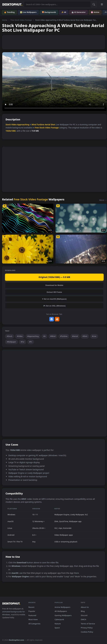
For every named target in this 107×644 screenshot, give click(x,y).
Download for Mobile (54, 285)
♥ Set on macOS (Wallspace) (54, 299)
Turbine (41, 125)
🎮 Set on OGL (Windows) (54, 306)
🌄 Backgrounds (49, 12)
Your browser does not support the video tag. (54, 82)
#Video (20, 336)
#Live (94, 336)
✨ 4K (64, 12)
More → (103, 200)
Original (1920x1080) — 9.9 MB (54, 277)
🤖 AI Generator (79, 12)
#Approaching (33, 336)
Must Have (33, 619)
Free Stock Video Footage (21, 20)
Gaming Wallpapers (63, 615)
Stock (8, 125)
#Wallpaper (11, 342)
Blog (83, 611)
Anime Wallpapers (62, 607)
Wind (34, 125)
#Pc (31, 342)
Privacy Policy (87, 628)
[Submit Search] (94, 4)
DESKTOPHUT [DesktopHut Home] (12, 4)
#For (23, 342)
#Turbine (64, 336)
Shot (53, 125)
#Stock (10, 336)
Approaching (23, 125)
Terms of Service (88, 624)
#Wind (53, 336)
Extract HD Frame (54, 292)
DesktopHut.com (16, 640)
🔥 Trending (9, 12)
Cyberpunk (59, 619)
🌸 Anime (95, 12)
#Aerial (75, 336)
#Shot (85, 336)
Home (5, 20)
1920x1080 (11, 131)
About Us (85, 607)
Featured (32, 615)
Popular (32, 611)
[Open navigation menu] (102, 4)
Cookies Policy (87, 632)
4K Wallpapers (61, 611)
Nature (58, 624)
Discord (84, 615)
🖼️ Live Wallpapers (28, 12)
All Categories (34, 624)
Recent (31, 607)
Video (14, 125)
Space (57, 628)
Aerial (48, 125)
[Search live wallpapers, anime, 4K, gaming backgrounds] (57, 4)
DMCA (83, 619)
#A (44, 336)
